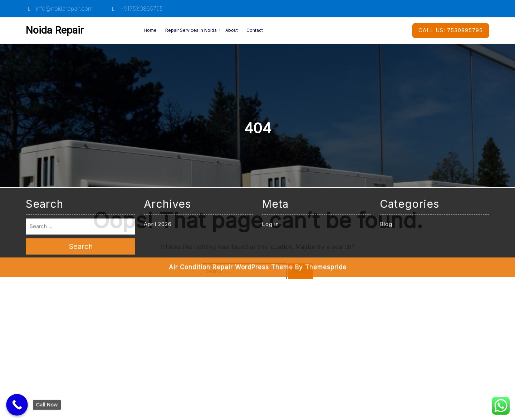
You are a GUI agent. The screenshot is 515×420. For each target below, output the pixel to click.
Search (301, 271)
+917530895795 (136, 9)
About (232, 30)
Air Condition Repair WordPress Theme (231, 205)
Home (150, 30)
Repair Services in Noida (191, 30)
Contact (255, 30)
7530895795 (451, 30)
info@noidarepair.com (59, 9)
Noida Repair (55, 30)
